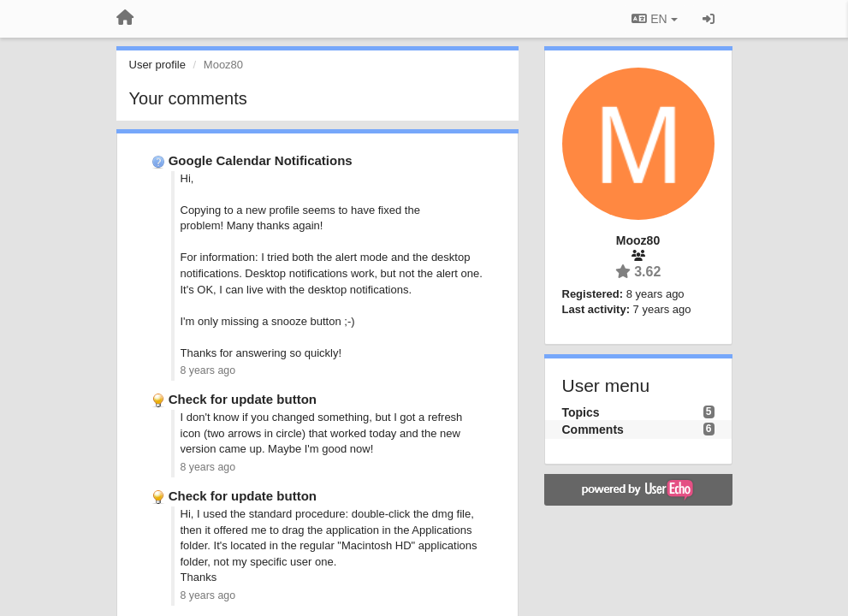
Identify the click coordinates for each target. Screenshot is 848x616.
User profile (157, 65)
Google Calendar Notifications (261, 160)
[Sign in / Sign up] (709, 19)
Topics (581, 412)
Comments (593, 429)
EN (654, 19)
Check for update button (243, 399)
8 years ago (208, 370)
